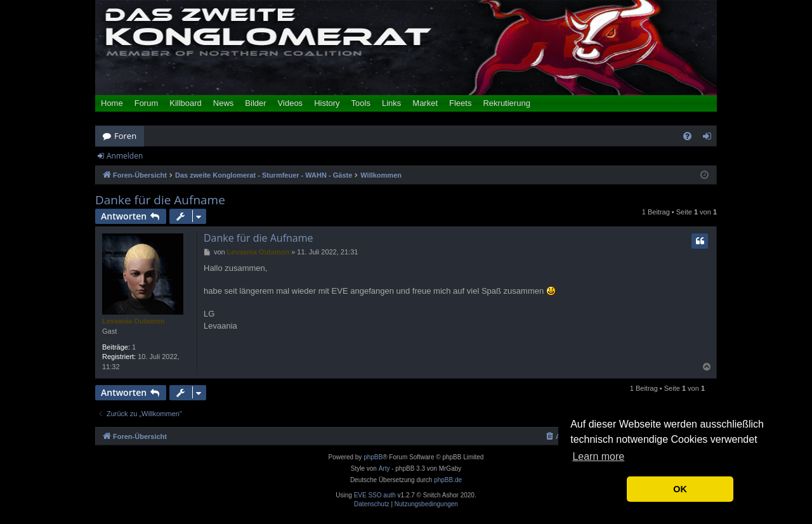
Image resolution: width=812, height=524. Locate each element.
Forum (147, 103)
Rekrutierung (506, 103)
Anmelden (125, 156)
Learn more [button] (598, 456)
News (224, 103)
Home (112, 103)
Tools (361, 103)
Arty (384, 468)
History (327, 103)
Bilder (255, 103)
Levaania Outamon (133, 321)
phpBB (373, 457)
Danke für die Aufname (160, 200)
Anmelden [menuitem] (710, 138)
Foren (125, 136)
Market (425, 103)
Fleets (460, 103)
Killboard (186, 103)
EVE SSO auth (375, 495)
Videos (291, 103)
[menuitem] (687, 136)
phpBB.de (448, 480)
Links (391, 103)
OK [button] (680, 489)
